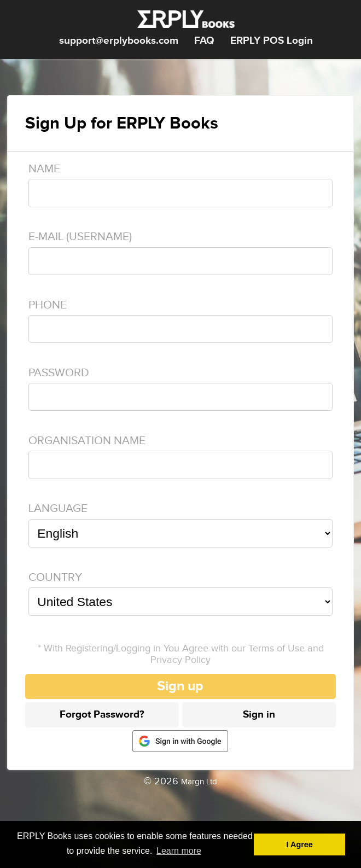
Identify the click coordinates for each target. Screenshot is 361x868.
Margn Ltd (199, 782)
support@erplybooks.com (119, 41)
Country (55, 577)
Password (59, 373)
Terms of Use (276, 648)
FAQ (204, 41)
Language (58, 508)
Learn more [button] (179, 851)
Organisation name (87, 441)
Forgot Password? (102, 715)
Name (44, 169)
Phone (48, 305)
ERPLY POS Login (272, 41)
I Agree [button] (300, 844)
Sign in (259, 715)
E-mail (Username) (80, 237)
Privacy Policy (180, 660)
